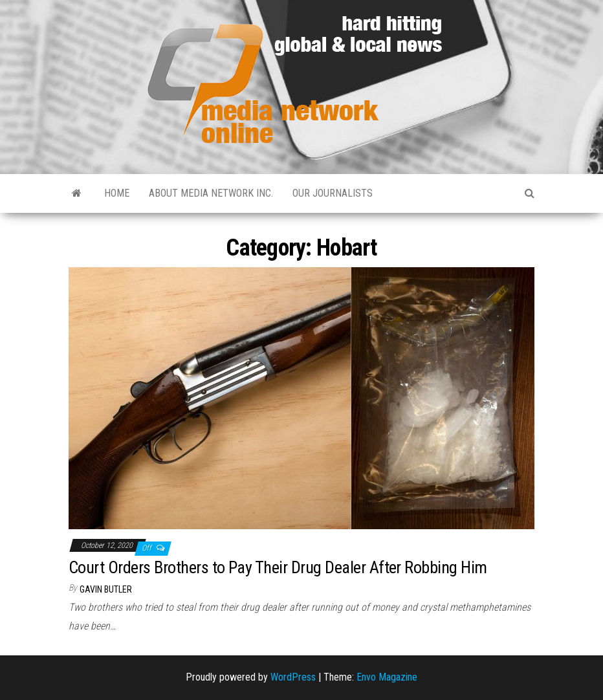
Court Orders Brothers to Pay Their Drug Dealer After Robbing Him (278, 567)
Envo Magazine (387, 677)
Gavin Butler (106, 589)
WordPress (293, 677)
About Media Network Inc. (211, 193)
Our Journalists (333, 193)
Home (117, 193)
